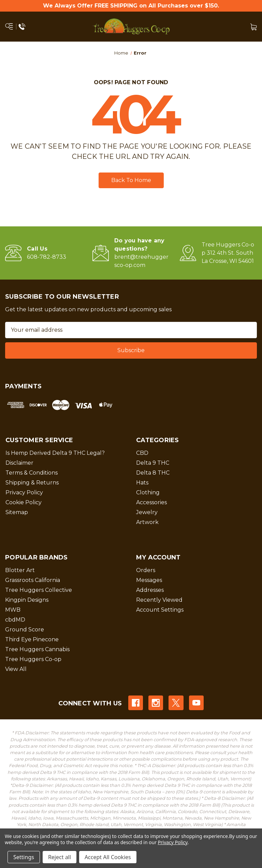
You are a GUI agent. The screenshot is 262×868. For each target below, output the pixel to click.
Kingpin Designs (27, 600)
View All (16, 669)
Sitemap (17, 512)
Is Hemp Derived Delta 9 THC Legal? (55, 453)
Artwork (147, 522)
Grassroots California (33, 580)
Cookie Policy (24, 502)
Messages (149, 580)
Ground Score (25, 630)
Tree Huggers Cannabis (37, 649)
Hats (142, 483)
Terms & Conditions (32, 473)
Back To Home (131, 180)
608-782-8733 (47, 257)
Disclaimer (19, 463)
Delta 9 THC (153, 463)
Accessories (151, 502)
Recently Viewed (159, 600)
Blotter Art (20, 570)
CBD (142, 453)
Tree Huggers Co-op (33, 659)
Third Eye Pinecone (32, 639)
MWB (13, 610)
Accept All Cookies (108, 857)
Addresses (150, 590)
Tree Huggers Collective (39, 590)
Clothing (148, 492)
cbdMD (15, 620)
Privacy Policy (24, 492)
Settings (24, 857)
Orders (146, 570)
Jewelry (147, 512)
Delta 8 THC (153, 473)
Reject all (60, 857)
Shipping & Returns (32, 483)
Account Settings (160, 610)
